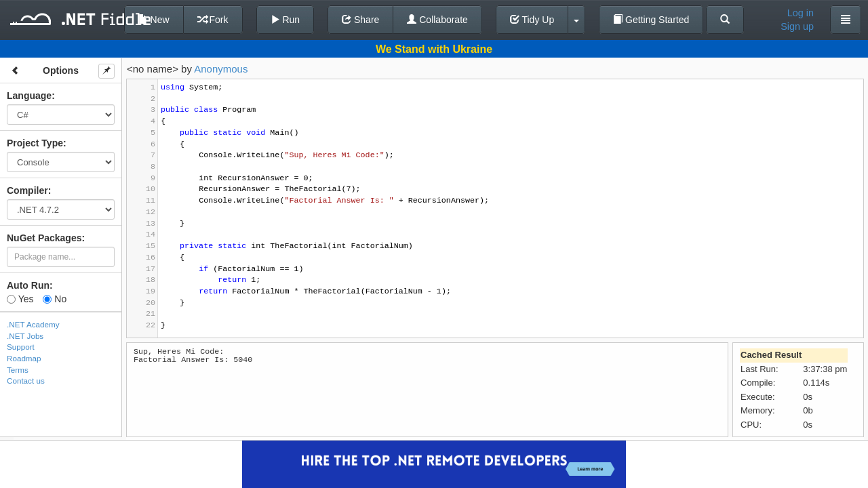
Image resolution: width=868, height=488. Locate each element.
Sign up (797, 26)
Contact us (26, 381)
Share (360, 20)
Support (21, 347)
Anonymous (221, 69)
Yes (20, 299)
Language (29, 96)
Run (285, 20)
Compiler (27, 190)
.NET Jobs (25, 336)
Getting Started (651, 20)
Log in (801, 13)
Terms (18, 370)
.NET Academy (33, 324)
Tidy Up (532, 20)
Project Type (35, 143)
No (55, 299)
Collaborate (437, 20)
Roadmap (24, 358)
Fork (213, 20)
